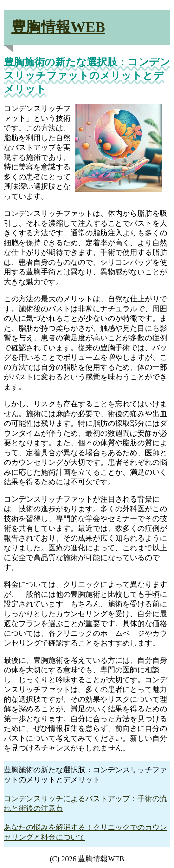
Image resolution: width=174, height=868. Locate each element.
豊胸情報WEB (58, 27)
